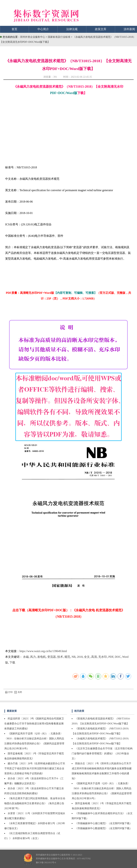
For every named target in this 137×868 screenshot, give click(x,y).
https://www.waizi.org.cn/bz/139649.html (43, 651)
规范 (67, 657)
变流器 (52, 657)
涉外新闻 (129, 29)
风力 (33, 657)
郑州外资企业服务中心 (33, 37)
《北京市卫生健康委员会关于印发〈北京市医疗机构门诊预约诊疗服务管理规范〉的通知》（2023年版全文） (102, 754)
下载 (12, 662)
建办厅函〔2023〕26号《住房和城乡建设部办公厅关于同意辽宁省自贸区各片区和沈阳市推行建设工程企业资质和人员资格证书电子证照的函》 (35, 768)
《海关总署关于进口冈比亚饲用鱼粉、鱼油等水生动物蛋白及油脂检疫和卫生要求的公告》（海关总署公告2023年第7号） (35, 803)
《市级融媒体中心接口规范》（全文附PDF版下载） (104, 823)
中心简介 (43, 29)
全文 (87, 657)
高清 (94, 657)
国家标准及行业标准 (59, 37)
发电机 (42, 657)
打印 (9, 692)
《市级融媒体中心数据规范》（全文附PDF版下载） (104, 828)
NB (73, 657)
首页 (14, 29)
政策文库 (101, 29)
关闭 (18, 692)
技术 (60, 657)
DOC (118, 657)
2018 (80, 657)
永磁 (26, 657)
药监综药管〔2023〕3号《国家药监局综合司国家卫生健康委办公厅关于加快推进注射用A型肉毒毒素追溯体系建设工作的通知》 (34, 724)
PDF (111, 657)
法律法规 (72, 29)
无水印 (103, 657)
